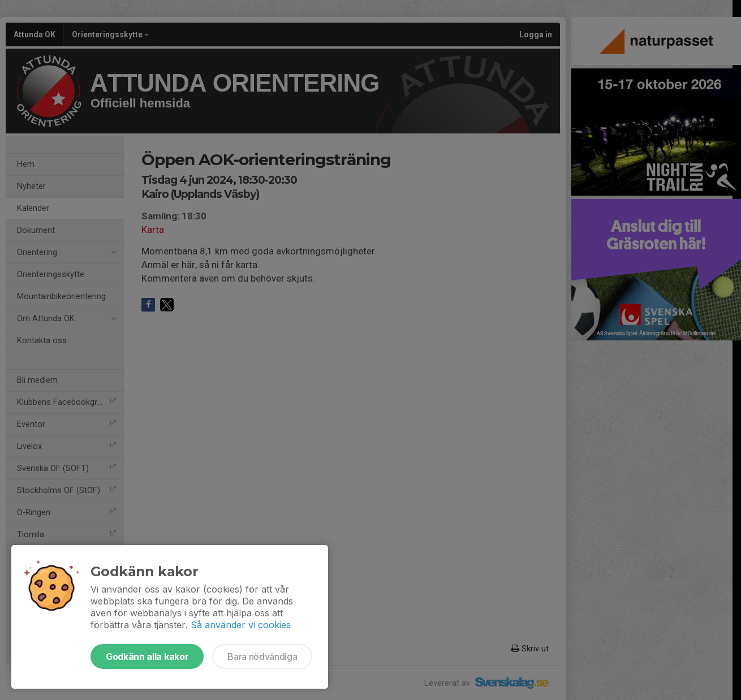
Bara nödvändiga (262, 656)
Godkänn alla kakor (147, 656)
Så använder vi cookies (241, 625)
